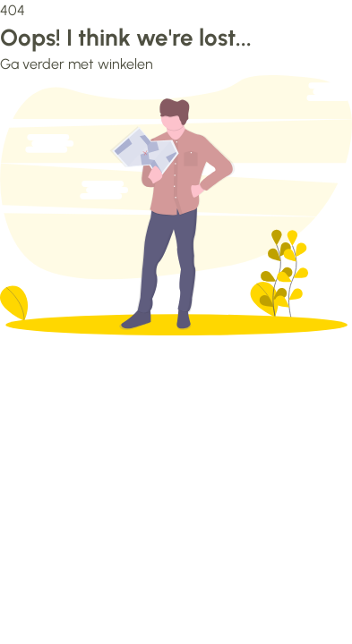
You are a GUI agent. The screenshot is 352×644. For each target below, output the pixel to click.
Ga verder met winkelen (77, 64)
